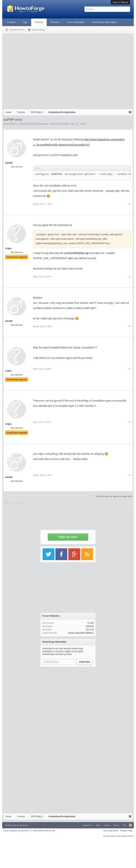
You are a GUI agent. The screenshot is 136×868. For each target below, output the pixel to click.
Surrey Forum (127, 836)
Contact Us (87, 825)
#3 (130, 326)
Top (125, 825)
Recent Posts (38, 30)
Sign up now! (68, 537)
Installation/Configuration (34, 124)
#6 (130, 475)
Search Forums (17, 30)
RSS (130, 825)
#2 (130, 277)
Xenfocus (24, 825)
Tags (25, 22)
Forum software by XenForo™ (29, 831)
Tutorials (11, 22)
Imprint (107, 825)
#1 (130, 204)
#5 (130, 422)
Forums (39, 22)
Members (55, 22)
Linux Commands (76, 22)
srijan (35, 277)
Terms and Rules (111, 831)
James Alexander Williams (81, 633)
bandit (65, 124)
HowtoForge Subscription (104, 22)
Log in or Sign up (120, 2)
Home (116, 825)
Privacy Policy (126, 831)
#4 (130, 369)
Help (98, 825)
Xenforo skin (11, 825)
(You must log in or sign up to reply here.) (114, 496)
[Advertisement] (35, 70)
